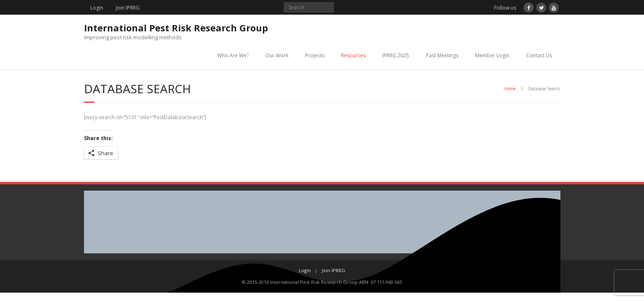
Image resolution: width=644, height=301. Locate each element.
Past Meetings (442, 55)
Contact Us (539, 55)
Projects (315, 55)
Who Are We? (233, 55)
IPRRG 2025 (396, 55)
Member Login (492, 55)
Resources (353, 55)
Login (97, 8)
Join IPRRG (128, 8)
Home (510, 89)
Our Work (277, 55)
